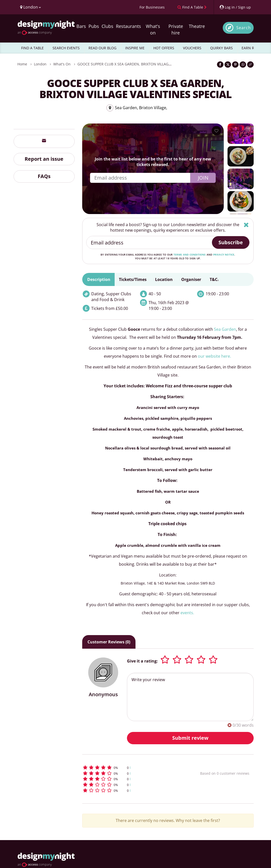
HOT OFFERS (164, 48)
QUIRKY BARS (221, 48)
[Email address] (149, 242)
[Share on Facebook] (220, 65)
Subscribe (231, 242)
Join (203, 178)
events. (187, 613)
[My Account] (235, 7)
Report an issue (44, 159)
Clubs (107, 26)
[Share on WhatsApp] (243, 65)
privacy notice (224, 255)
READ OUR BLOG (102, 48)
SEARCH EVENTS (66, 48)
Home (22, 64)
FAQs (44, 176)
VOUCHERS (192, 48)
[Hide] (246, 225)
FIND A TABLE (32, 48)
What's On (62, 64)
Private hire (176, 29)
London (40, 64)
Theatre (197, 26)
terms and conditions (190, 255)
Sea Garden (225, 329)
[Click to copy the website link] (250, 65)
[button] (131, 768)
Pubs (94, 26)
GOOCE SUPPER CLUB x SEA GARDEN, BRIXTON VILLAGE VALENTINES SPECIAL (142, 64)
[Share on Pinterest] (235, 65)
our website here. (214, 356)
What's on (153, 29)
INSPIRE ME (135, 48)
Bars (81, 26)
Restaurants (128, 26)
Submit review (190, 738)
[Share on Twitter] (228, 65)
